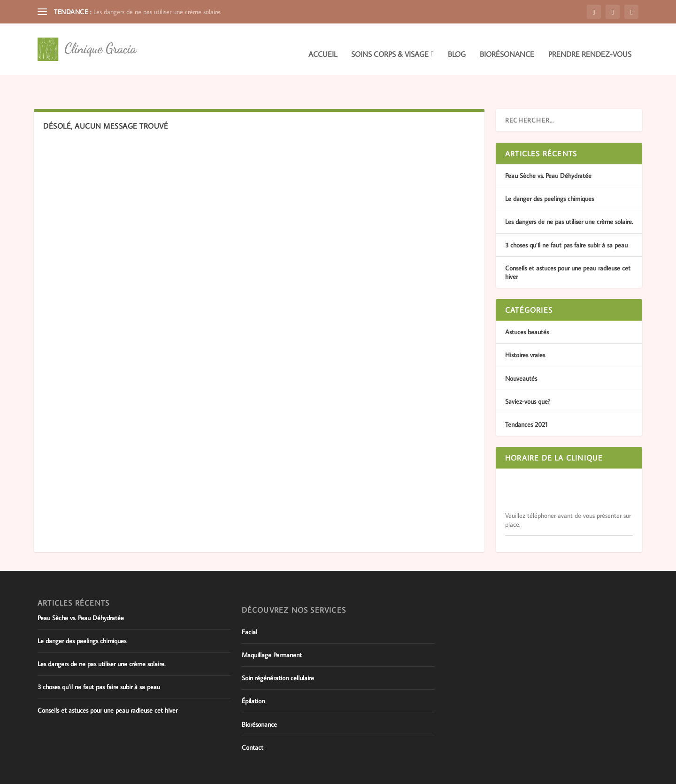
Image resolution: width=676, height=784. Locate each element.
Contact (253, 723)
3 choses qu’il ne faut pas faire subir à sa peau (566, 221)
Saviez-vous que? (528, 377)
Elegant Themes (86, 773)
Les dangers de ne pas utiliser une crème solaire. (157, 12)
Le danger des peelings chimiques (549, 174)
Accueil (323, 45)
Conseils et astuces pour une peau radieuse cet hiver (108, 686)
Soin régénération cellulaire (278, 653)
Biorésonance (507, 45)
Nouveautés (521, 354)
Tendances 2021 (526, 400)
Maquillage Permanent (272, 630)
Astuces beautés (527, 307)
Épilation (253, 676)
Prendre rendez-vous (590, 45)
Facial (250, 607)
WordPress (159, 773)
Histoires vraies (525, 331)
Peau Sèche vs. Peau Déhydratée (548, 151)
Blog (457, 45)
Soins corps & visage (390, 45)
